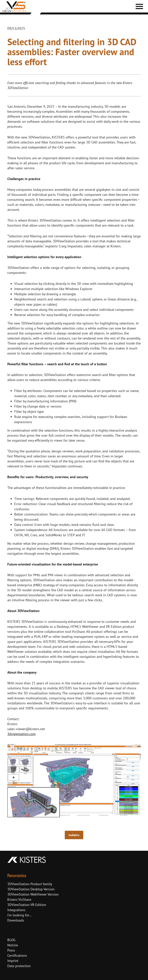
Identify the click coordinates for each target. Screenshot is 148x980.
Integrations (16, 910)
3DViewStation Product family (30, 884)
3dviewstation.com (21, 734)
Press (11, 950)
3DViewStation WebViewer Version (33, 894)
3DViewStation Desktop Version (31, 889)
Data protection (19, 966)
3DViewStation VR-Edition (27, 905)
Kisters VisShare (19, 900)
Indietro (74, 835)
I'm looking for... (20, 915)
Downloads (16, 920)
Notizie (13, 945)
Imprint (13, 961)
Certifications (17, 955)
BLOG (11, 940)
